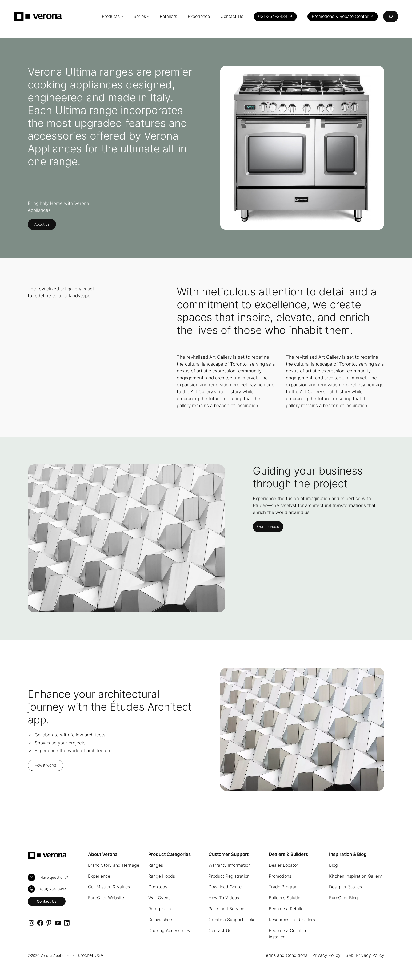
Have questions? (54, 878)
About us (42, 224)
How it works (45, 765)
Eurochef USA (89, 955)
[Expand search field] (391, 16)
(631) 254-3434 (53, 889)
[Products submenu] (122, 16)
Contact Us (47, 901)
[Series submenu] (148, 16)
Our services (268, 526)
